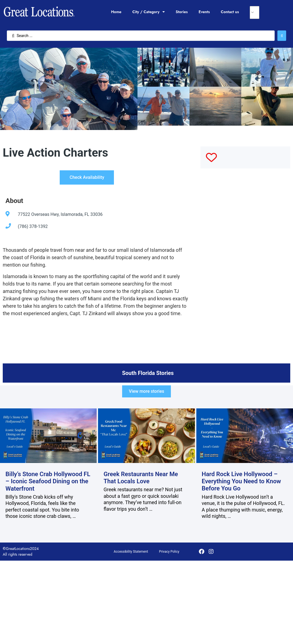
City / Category (148, 12)
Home (116, 12)
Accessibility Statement (131, 552)
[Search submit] (282, 36)
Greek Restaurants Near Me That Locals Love (141, 478)
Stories (182, 12)
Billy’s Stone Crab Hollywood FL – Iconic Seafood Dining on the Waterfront (48, 481)
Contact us (230, 12)
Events (204, 12)
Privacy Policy (169, 552)
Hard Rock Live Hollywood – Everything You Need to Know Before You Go (242, 481)
